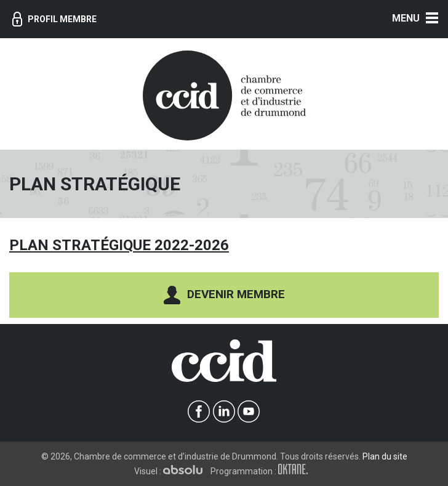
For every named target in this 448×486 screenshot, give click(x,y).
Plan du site (385, 456)
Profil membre (54, 19)
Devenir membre (224, 295)
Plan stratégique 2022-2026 (119, 245)
